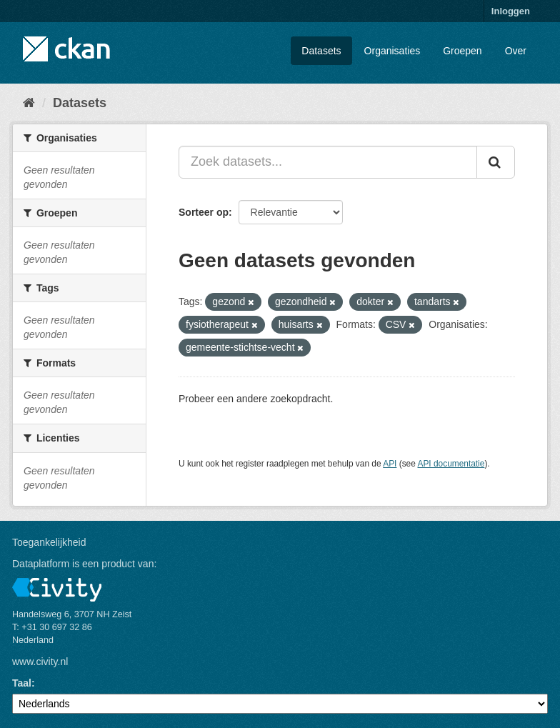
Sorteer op (204, 212)
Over (516, 51)
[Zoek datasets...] (328, 162)
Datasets (321, 51)
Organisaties (392, 51)
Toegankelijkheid (49, 542)
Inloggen (511, 11)
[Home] (29, 103)
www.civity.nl (40, 662)
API (390, 464)
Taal (22, 683)
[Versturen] (496, 162)
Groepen (462, 51)
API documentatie (451, 464)
